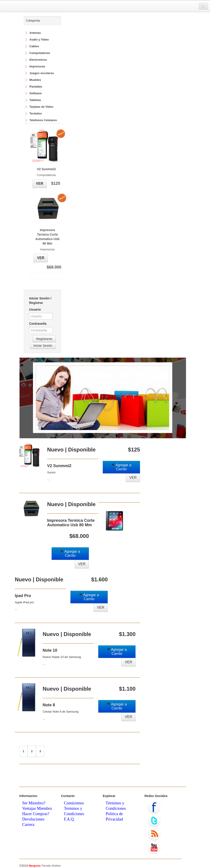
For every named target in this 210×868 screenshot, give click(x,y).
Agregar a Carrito (121, 467)
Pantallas (36, 87)
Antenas (35, 33)
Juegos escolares (42, 73)
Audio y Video (39, 40)
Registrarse (44, 339)
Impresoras (37, 66)
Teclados (36, 113)
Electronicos (38, 60)
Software (36, 93)
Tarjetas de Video (41, 107)
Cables (34, 46)
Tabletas (35, 100)
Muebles (35, 80)
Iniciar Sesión (43, 346)
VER (40, 184)
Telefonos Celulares (43, 120)
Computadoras (40, 53)
